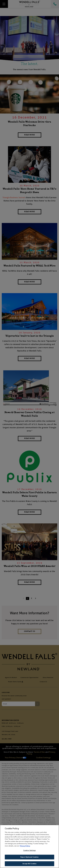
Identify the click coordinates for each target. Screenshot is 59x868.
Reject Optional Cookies (29, 857)
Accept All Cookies (29, 864)
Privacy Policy (25, 846)
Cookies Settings (29, 851)
